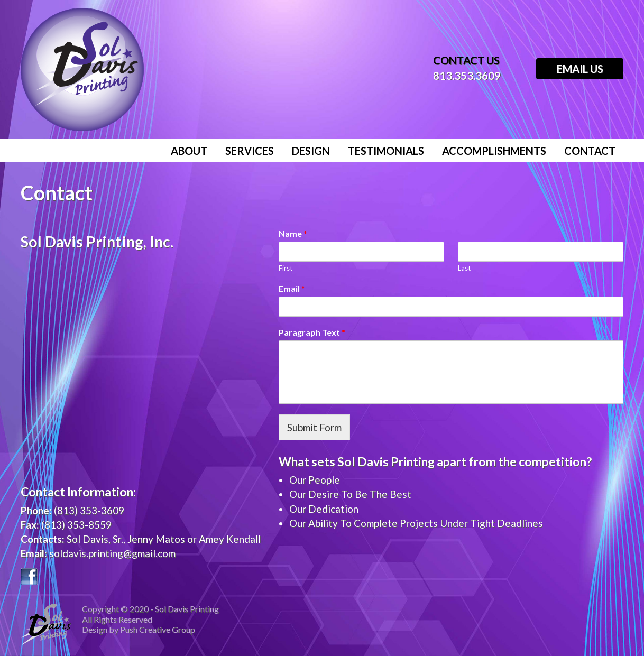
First (286, 268)
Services (250, 151)
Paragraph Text (312, 332)
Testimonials (386, 151)
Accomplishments (494, 151)
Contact (590, 151)
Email (292, 288)
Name (293, 233)
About (189, 151)
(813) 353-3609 (89, 510)
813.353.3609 (467, 76)
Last (464, 268)
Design (311, 151)
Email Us (580, 69)
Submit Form (314, 427)
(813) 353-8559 (76, 525)
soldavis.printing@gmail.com (112, 553)
